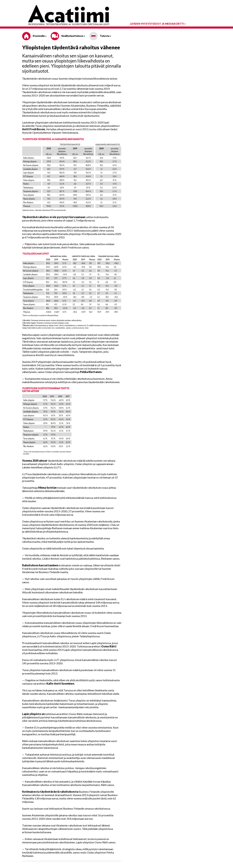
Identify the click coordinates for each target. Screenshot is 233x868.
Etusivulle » (34, 36)
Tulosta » (100, 36)
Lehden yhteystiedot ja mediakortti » (158, 24)
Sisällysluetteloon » (68, 36)
